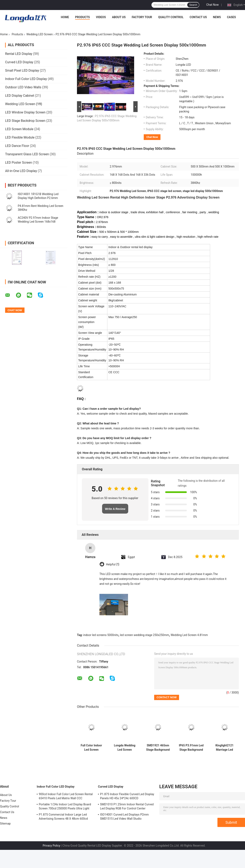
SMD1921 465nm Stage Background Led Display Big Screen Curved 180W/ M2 (158, 748)
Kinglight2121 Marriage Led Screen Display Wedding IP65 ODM (224, 748)
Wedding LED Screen (40, 34)
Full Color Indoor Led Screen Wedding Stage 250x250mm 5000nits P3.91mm (91, 748)
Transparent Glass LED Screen (27, 154)
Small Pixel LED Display (22, 70)
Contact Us (198, 17)
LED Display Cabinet (20, 96)
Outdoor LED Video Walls (23, 87)
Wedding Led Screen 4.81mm (189, 635)
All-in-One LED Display (21, 171)
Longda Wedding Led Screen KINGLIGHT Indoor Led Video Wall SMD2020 (125, 748)
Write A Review (115, 509)
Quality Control (171, 17)
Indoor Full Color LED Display (26, 79)
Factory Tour (142, 17)
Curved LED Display (19, 62)
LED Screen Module (19, 129)
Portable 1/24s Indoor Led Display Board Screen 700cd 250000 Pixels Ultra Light (65, 806)
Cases (232, 17)
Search (193, 5)
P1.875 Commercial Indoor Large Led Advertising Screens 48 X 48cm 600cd (63, 817)
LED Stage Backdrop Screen (25, 121)
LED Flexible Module (20, 137)
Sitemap (5, 824)
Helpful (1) (113, 564)
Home (65, 17)
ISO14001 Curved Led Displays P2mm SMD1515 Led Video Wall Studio (124, 817)
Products (82, 17)
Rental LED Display (19, 54)
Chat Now (212, 5)
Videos (101, 17)
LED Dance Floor (17, 146)
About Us (119, 17)
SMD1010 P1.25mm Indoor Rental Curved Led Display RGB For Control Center (127, 806)
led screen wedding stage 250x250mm (144, 635)
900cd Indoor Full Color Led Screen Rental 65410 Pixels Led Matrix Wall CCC (66, 796)
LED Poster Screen (19, 163)
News (217, 17)
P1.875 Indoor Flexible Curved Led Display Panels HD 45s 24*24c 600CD (127, 796)
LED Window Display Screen (25, 112)
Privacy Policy (51, 846)
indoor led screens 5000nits (101, 635)
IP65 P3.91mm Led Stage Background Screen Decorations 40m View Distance (191, 748)
